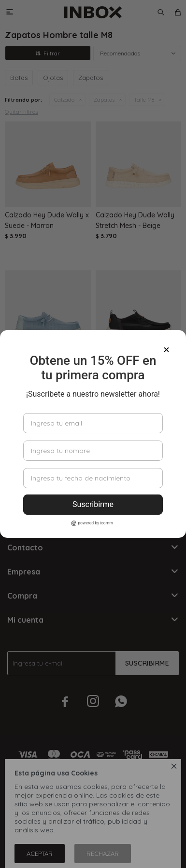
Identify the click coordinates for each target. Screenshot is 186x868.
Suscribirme (93, 504)
